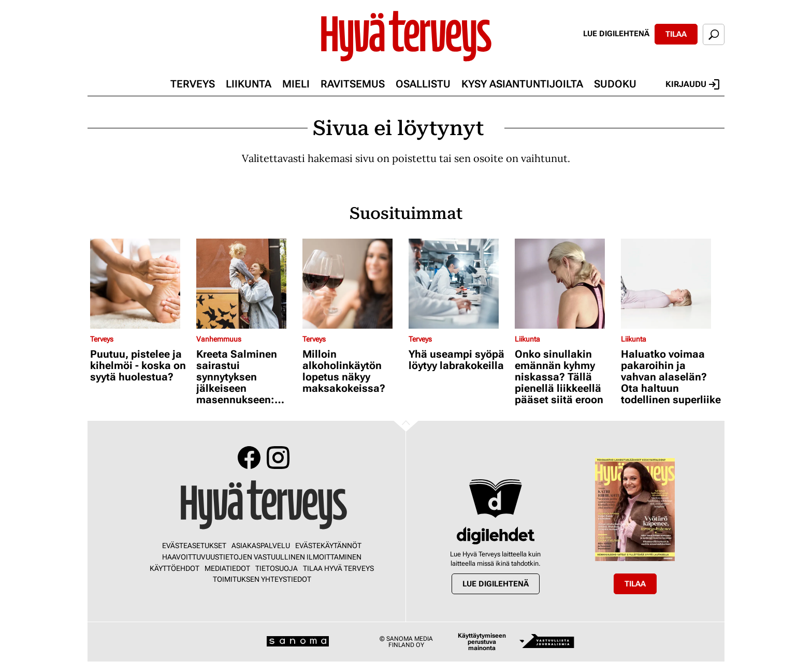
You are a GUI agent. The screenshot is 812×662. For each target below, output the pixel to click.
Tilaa (676, 34)
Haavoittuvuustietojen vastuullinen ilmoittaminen (262, 557)
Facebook (249, 458)
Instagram (278, 458)
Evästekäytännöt (328, 546)
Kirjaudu (692, 84)
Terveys (193, 84)
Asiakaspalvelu (261, 546)
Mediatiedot (227, 568)
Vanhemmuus (219, 339)
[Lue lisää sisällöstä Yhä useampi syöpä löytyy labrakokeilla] (459, 284)
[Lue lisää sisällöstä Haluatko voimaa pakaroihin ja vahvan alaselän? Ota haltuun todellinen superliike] (671, 284)
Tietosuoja (277, 568)
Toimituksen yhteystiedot (262, 579)
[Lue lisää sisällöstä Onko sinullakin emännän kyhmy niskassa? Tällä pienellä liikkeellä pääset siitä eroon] (565, 284)
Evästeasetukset (194, 546)
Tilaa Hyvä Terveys (338, 568)
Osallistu (423, 84)
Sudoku (615, 84)
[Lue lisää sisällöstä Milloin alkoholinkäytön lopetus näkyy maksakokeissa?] (353, 284)
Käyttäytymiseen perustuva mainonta (482, 642)
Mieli (296, 84)
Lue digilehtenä (616, 34)
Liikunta (249, 84)
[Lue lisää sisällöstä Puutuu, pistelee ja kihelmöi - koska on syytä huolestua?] (141, 284)
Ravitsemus (353, 84)
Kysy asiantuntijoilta (522, 84)
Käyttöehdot (175, 568)
